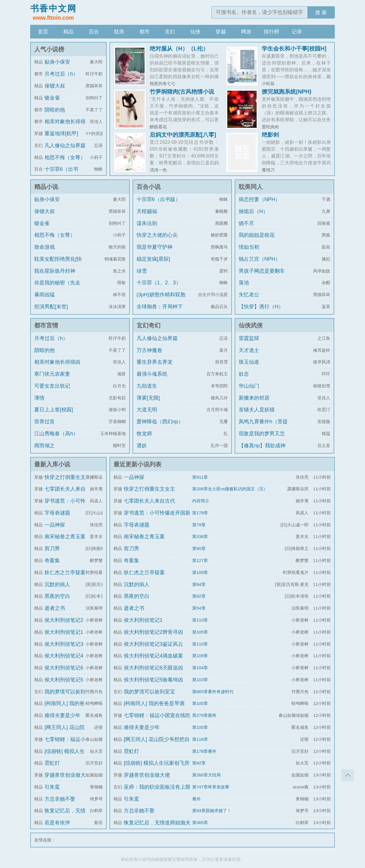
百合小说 (149, 187)
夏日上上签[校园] (54, 410)
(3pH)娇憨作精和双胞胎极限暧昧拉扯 (161, 300)
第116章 (200, 739)
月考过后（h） (61, 74)
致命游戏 (44, 247)
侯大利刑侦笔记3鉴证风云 (153, 644)
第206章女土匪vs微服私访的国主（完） (230, 489)
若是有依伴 (57, 823)
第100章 (200, 703)
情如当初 (249, 247)
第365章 (200, 823)
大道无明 (147, 410)
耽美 (119, 32)
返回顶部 (348, 775)
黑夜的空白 (57, 596)
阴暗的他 (55, 110)
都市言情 (46, 325)
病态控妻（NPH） (259, 199)
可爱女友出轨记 (52, 386)
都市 (145, 32)
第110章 (200, 620)
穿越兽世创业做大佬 (147, 775)
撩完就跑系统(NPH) (287, 92)
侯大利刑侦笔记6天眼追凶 (153, 668)
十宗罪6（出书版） (159, 199)
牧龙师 (144, 434)
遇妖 (142, 446)
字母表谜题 (57, 513)
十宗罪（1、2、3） (159, 283)
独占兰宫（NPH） (259, 259)
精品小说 (46, 187)
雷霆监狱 (249, 338)
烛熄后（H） (253, 211)
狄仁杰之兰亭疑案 (65, 572)
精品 (68, 32)
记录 (297, 32)
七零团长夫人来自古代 (149, 501)
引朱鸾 (52, 787)
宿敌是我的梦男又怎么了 (262, 439)
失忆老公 (249, 295)
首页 (43, 32)
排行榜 (271, 32)
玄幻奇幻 (149, 325)
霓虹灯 (52, 763)
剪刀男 (52, 549)
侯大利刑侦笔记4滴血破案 (153, 656)
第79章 (199, 525)
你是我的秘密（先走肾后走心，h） (57, 288)
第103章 (200, 680)
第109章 (200, 572)
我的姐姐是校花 (257, 235)
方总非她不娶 (60, 799)
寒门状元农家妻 (52, 374)
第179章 (200, 513)
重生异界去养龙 (155, 362)
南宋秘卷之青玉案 (65, 537)
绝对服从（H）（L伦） (179, 48)
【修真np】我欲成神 (262, 446)
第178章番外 (204, 751)
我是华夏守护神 (155, 247)
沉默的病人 (57, 584)
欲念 (244, 374)
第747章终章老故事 (211, 787)
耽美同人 (251, 187)
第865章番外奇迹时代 (213, 692)
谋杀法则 (147, 223)
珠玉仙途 (249, 362)
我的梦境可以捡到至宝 (149, 692)
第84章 (199, 584)
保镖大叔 (55, 86)
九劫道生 (147, 386)
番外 (196, 799)
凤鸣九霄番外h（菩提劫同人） (263, 427)
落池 (244, 283)
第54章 (199, 608)
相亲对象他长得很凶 (57, 362)
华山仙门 (249, 386)
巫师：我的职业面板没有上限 (157, 787)
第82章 (199, 763)
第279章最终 (204, 715)
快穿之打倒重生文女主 (149, 489)
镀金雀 (52, 98)
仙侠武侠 (251, 325)
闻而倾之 (44, 446)
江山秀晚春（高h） (56, 434)
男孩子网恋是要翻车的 (262, 276)
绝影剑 (270, 135)
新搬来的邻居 (254, 398)
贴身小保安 (57, 62)
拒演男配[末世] (51, 307)
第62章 (199, 596)
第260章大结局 (206, 775)
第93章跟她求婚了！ (212, 811)
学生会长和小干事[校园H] (294, 48)
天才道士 (249, 350)
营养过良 (44, 422)
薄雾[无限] (148, 398)
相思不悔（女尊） (65, 157)
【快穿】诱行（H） (261, 307)
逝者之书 (55, 608)
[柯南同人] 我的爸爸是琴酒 (154, 703)
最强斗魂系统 (152, 374)
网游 (246, 32)
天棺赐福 (147, 211)
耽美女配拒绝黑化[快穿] (58, 264)
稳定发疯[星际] (153, 259)
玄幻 (170, 32)
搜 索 (321, 13)
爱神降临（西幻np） (160, 422)
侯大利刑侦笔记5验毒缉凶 (153, 680)
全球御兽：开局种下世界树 (160, 312)
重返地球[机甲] (61, 133)
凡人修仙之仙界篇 (65, 145)
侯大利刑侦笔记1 (64, 632)
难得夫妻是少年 (62, 715)
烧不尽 (246, 223)
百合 (94, 32)
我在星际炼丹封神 (55, 271)
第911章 (200, 477)
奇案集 (52, 561)
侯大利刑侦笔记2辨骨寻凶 (153, 632)
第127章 (200, 560)
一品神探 (55, 525)
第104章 (200, 668)
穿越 (221, 32)
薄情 (39, 398)
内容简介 (201, 501)
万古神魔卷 (149, 350)
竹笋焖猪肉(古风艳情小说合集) (182, 94)
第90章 (199, 548)
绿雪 (142, 271)
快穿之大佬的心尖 (157, 235)
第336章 (200, 536)
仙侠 (195, 32)
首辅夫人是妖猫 (257, 410)
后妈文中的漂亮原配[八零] (183, 135)
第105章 (200, 632)
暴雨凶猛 (44, 295)
